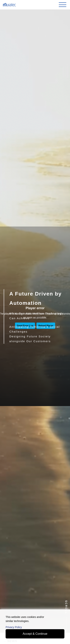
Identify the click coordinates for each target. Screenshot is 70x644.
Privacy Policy (14, 627)
